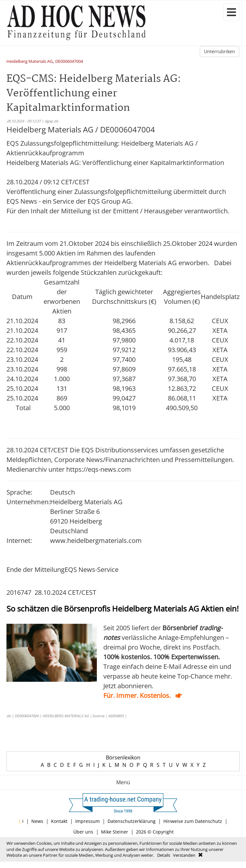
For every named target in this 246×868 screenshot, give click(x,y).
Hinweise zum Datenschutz (193, 821)
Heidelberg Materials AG (30, 62)
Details (164, 855)
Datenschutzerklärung (132, 821)
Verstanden (184, 855)
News (37, 821)
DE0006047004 (69, 62)
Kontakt (59, 821)
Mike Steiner (115, 832)
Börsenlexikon (123, 757)
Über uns (83, 832)
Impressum (87, 821)
